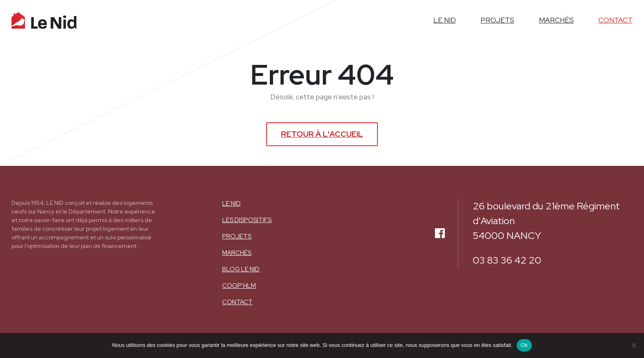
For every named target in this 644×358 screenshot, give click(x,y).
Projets (237, 236)
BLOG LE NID (241, 269)
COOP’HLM (239, 286)
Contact (237, 302)
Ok (524, 345)
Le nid (231, 204)
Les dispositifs (247, 220)
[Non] (634, 345)
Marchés (237, 253)
